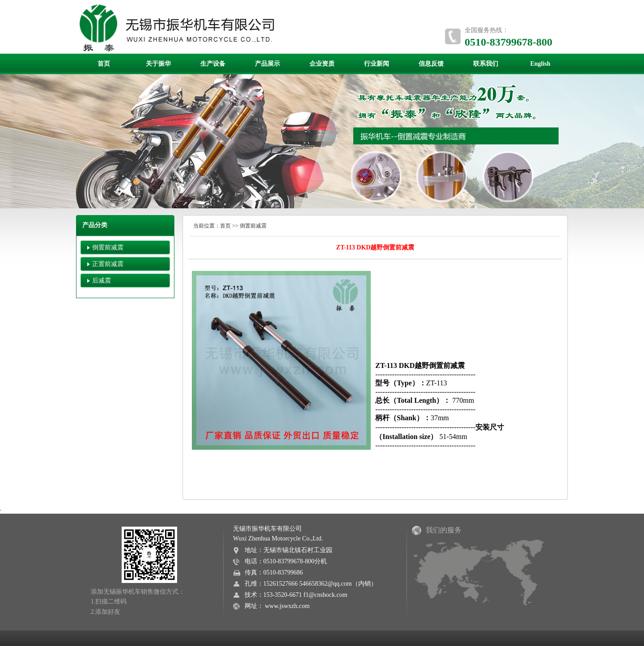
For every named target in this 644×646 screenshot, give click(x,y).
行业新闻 (377, 64)
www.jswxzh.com (287, 606)
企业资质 (322, 64)
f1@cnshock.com (326, 595)
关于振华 (158, 64)
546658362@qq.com (326, 584)
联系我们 (486, 64)
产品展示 (267, 64)
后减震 (102, 281)
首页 (104, 64)
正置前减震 (108, 264)
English (540, 64)
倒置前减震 (108, 247)
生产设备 (213, 64)
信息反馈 (431, 64)
